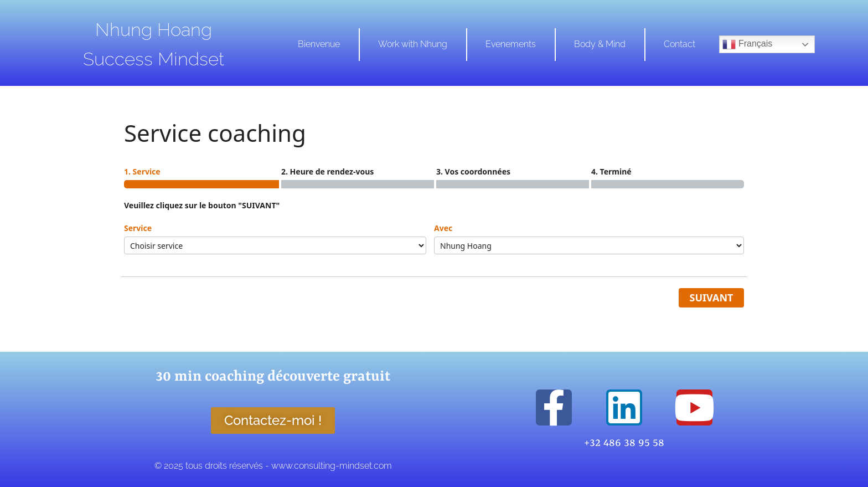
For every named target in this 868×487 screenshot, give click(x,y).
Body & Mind (600, 44)
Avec (443, 228)
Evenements (511, 44)
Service (138, 228)
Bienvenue (319, 44)
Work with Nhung (413, 44)
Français (747, 44)
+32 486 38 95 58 (624, 443)
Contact (680, 44)
